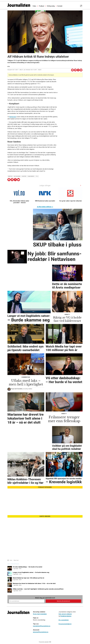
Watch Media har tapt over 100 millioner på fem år (29, 578)
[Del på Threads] (78, 70)
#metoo (10, 176)
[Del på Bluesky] (81, 70)
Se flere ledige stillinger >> (45, 207)
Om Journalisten (64, 620)
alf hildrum (17, 176)
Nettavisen (13, 117)
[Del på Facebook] (72, 70)
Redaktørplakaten (66, 616)
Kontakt (60, 6)
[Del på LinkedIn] (75, 70)
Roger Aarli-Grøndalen (40, 614)
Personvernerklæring (65, 624)
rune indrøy (31, 176)
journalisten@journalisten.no (42, 626)
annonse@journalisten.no (41, 632)
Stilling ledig (51, 6)
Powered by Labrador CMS (45, 642)
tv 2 (37, 176)
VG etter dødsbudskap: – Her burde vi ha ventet (27, 567)
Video (34, 6)
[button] (81, 185)
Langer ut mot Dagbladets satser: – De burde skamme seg (31, 572)
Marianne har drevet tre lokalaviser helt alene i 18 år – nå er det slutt (34, 583)
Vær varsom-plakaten (65, 614)
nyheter (24, 176)
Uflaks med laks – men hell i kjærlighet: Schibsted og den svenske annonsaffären (38, 589)
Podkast (42, 6)
